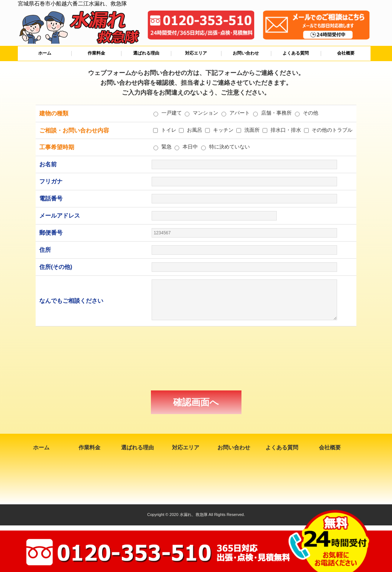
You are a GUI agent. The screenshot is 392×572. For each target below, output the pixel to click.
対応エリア (196, 53)
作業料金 (96, 53)
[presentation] (196, 358)
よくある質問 (296, 53)
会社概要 (346, 53)
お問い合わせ (246, 53)
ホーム (45, 53)
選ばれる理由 (146, 53)
